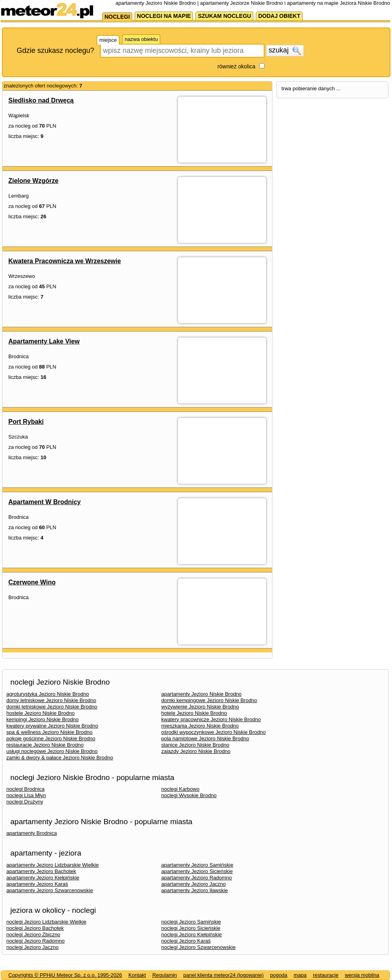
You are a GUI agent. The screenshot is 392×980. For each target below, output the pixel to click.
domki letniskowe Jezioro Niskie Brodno (52, 707)
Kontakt (137, 975)
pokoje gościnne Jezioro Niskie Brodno (51, 738)
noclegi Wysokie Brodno (189, 795)
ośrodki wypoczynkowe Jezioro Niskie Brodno (213, 732)
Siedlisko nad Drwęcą (41, 100)
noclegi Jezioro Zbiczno (33, 934)
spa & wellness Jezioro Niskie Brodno (49, 732)
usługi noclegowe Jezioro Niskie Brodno (52, 751)
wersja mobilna (362, 975)
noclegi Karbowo (180, 789)
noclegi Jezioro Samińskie (191, 922)
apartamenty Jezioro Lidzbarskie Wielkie (53, 865)
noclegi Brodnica (25, 789)
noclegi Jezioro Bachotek (35, 928)
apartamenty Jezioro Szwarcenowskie (50, 890)
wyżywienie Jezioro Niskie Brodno (200, 707)
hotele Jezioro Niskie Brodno (194, 713)
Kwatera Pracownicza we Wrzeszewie (65, 261)
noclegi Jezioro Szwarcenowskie (198, 947)
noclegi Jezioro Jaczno (33, 947)
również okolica (236, 66)
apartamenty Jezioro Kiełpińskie (43, 878)
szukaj (285, 50)
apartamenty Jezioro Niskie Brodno (201, 694)
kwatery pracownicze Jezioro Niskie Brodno (211, 719)
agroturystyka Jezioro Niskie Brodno (48, 694)
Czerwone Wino (32, 582)
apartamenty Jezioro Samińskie (197, 865)
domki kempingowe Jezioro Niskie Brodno (209, 700)
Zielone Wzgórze (33, 181)
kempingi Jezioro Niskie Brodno (42, 719)
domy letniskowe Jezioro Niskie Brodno (51, 700)
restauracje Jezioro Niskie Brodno (45, 745)
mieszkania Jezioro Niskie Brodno (200, 726)
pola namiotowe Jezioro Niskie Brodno (205, 738)
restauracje (326, 975)
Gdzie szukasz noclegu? (55, 50)
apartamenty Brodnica (32, 833)
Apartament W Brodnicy (44, 502)
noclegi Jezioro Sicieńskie (191, 928)
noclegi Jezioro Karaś (186, 941)
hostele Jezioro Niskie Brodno (41, 713)
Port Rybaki (26, 422)
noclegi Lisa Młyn (26, 795)
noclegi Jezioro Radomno (36, 941)
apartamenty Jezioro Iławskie (195, 890)
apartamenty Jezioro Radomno (197, 878)
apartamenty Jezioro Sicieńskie (197, 871)
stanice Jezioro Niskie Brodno (195, 745)
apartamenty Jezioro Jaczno (194, 884)
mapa (300, 975)
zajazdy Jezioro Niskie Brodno (196, 751)
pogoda (279, 975)
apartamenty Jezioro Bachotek (41, 871)
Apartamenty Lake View (44, 341)
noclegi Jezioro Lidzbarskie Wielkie (46, 922)
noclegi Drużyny (25, 802)
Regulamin (164, 975)
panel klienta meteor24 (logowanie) (224, 975)
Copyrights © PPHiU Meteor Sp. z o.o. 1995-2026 (65, 975)
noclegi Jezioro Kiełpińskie (191, 934)
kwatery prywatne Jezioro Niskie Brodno (52, 726)
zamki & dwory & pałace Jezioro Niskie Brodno (60, 758)
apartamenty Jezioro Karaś (37, 884)
